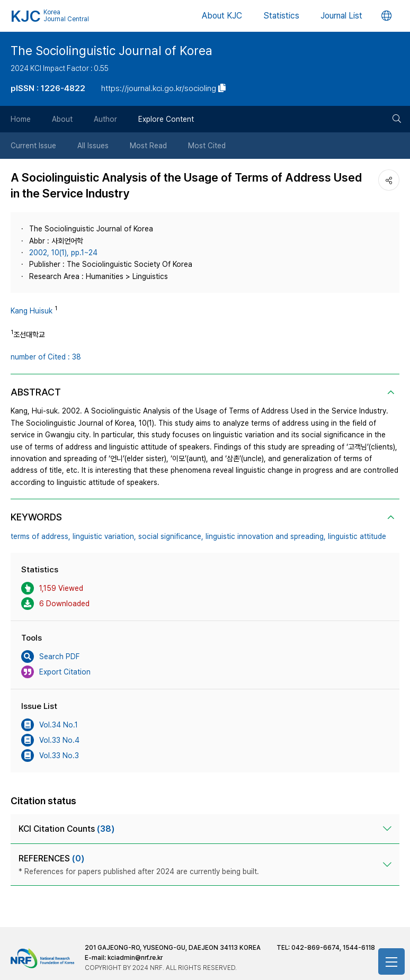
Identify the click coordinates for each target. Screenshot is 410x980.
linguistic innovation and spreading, (266, 536)
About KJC (222, 16)
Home (21, 119)
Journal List (341, 16)
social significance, (171, 536)
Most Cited (207, 146)
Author (105, 119)
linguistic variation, (104, 536)
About (62, 119)
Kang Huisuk (32, 311)
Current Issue (33, 146)
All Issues (93, 146)
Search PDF (50, 657)
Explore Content (166, 119)
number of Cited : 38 (46, 357)
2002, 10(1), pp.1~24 (63, 253)
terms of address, (41, 536)
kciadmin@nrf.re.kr (135, 958)
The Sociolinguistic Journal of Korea (112, 51)
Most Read (148, 146)
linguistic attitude (357, 536)
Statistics (281, 16)
